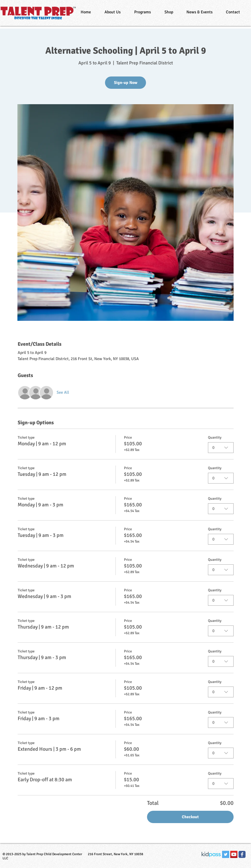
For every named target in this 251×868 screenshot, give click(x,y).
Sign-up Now (126, 83)
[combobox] (221, 448)
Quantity (215, 437)
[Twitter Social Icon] (226, 854)
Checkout (190, 817)
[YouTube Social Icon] (234, 854)
